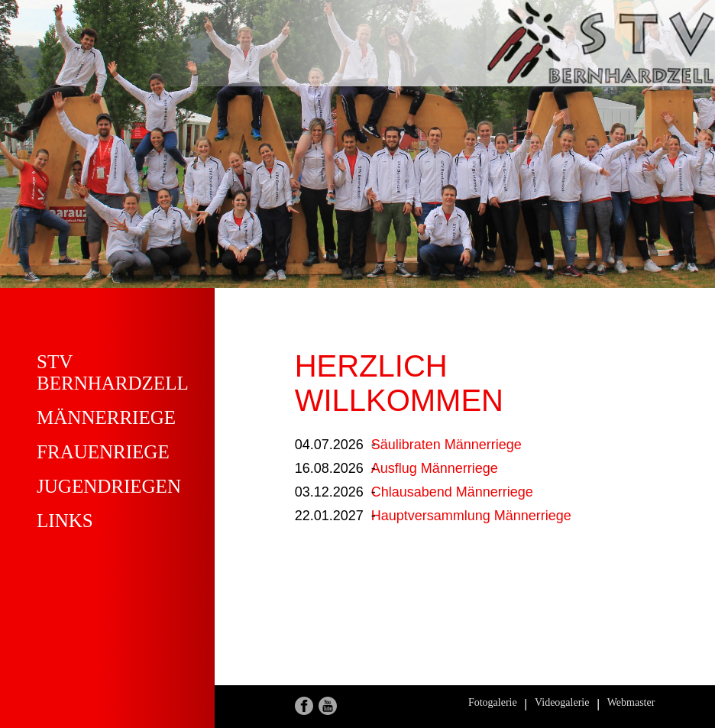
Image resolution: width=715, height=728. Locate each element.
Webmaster (631, 702)
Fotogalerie (493, 702)
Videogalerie (562, 702)
